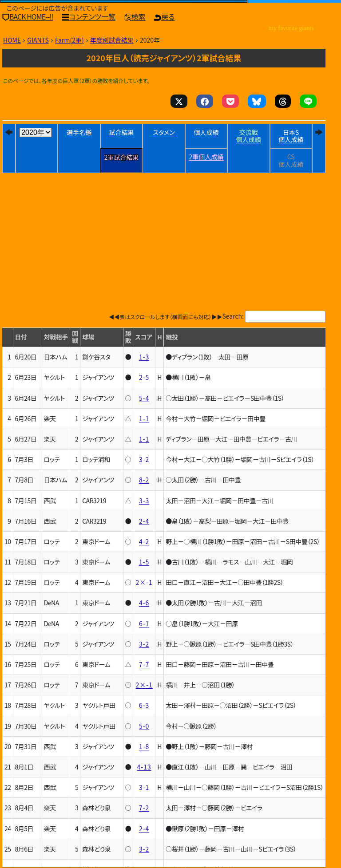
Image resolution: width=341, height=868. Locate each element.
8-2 (144, 480)
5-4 (144, 398)
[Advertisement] (164, 224)
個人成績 (206, 132)
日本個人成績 (291, 136)
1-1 (144, 418)
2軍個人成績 (206, 157)
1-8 (144, 746)
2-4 (144, 521)
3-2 (144, 459)
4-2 (144, 541)
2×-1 (144, 582)
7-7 (144, 664)
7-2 (144, 808)
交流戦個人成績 (249, 136)
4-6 (144, 603)
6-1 (144, 623)
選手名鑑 (79, 132)
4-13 (144, 767)
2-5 (144, 377)
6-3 (144, 705)
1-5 (144, 562)
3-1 (144, 787)
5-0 (144, 726)
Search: (233, 316)
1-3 (144, 357)
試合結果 (122, 132)
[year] (36, 132)
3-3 (144, 501)
